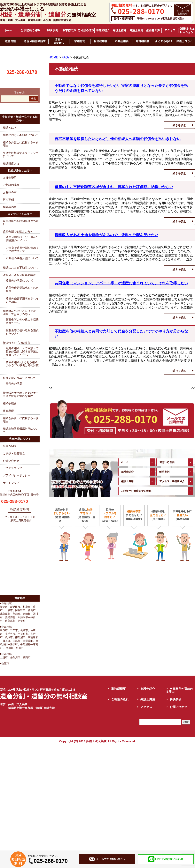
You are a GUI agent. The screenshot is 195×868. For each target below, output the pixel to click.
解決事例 (52, 30)
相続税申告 (101, 41)
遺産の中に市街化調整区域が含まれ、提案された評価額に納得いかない (114, 187)
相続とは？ (10, 128)
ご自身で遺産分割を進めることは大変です (22, 249)
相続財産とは (11, 164)
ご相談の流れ (86, 30)
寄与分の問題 (14, 383)
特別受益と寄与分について (19, 378)
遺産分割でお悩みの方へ (18, 232)
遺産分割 (11, 41)
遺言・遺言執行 (59, 41)
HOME (53, 57)
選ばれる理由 (167, 462)
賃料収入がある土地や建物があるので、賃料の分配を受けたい (106, 235)
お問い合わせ (11, 461)
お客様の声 (69, 30)
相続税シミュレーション (187, 30)
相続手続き (10, 403)
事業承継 (8, 411)
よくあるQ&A (164, 41)
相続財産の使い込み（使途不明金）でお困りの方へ (21, 313)
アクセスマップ (12, 468)
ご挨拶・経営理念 (14, 453)
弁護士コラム (184, 41)
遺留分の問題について (19, 280)
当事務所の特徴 (30, 30)
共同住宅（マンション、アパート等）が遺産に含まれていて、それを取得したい (121, 283)
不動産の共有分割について (22, 258)
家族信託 (80, 41)
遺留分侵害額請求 (35, 41)
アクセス (170, 30)
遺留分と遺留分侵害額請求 (19, 275)
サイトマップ (11, 483)
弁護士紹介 (120, 30)
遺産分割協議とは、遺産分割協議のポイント (22, 239)
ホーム (8, 30)
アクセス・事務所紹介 (172, 481)
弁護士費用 (136, 30)
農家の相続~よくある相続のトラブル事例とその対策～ (22, 366)
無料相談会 (143, 41)
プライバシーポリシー (17, 475)
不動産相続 (122, 41)
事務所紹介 (103, 30)
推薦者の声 (153, 30)
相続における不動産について (21, 135)
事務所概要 (118, 689)
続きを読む (179, 125)
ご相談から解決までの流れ (136, 491)
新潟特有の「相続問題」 (18, 343)
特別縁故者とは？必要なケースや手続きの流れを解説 (21, 394)
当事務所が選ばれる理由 (179, 690)
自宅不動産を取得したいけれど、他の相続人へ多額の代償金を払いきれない (118, 139)
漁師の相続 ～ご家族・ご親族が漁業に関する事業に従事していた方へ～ (22, 352)
